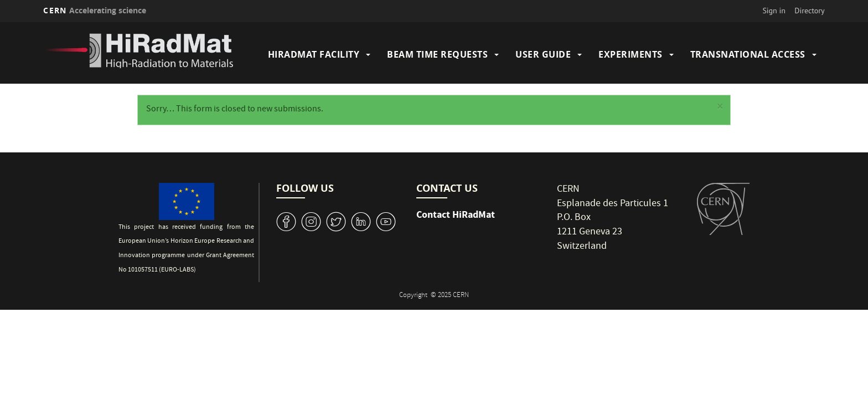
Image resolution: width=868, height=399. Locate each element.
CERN (95, 10)
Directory (809, 11)
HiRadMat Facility (314, 54)
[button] (720, 108)
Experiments (631, 54)
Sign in (774, 11)
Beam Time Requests (437, 54)
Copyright (414, 296)
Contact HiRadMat (456, 214)
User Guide (543, 54)
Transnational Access (748, 54)
